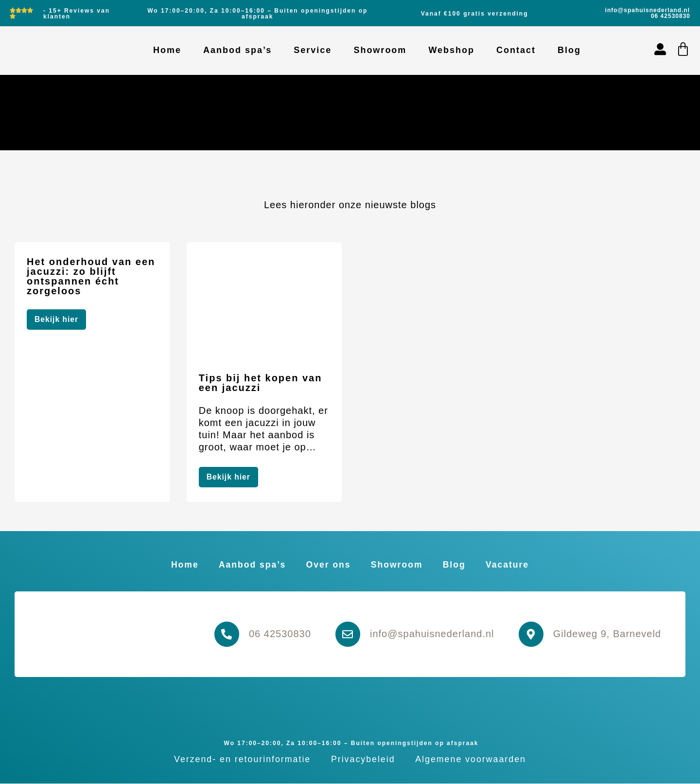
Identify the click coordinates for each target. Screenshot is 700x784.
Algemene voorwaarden (473, 760)
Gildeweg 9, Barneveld (607, 634)
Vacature (514, 565)
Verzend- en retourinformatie (240, 760)
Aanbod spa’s (237, 50)
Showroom (380, 50)
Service (313, 50)
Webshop (451, 50)
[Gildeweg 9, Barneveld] (530, 635)
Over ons (327, 565)
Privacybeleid (363, 760)
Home (167, 50)
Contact (516, 50)
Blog (569, 50)
